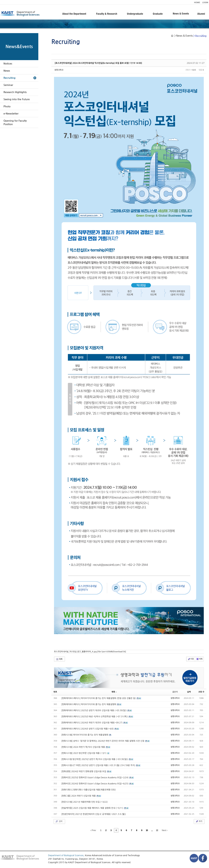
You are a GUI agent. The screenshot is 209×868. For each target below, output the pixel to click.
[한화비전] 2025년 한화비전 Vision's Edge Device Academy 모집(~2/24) (95, 778)
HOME (197, 3)
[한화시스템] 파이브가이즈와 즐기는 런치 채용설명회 (85, 735)
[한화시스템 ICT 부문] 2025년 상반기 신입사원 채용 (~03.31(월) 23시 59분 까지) (99, 765)
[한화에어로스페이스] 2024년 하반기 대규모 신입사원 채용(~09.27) (92, 723)
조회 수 (201, 692)
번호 (55, 692)
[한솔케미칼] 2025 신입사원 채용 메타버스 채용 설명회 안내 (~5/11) (93, 808)
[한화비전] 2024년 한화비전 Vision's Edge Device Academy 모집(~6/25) (95, 784)
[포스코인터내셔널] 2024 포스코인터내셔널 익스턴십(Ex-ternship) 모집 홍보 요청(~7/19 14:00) (98, 63)
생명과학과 (59, 70)
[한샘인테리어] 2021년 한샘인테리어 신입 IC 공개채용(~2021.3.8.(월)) (94, 814)
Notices (8, 64)
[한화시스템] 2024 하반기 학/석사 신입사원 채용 (83, 747)
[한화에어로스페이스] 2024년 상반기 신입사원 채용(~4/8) (88, 729)
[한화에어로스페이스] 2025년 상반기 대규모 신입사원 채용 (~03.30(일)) (94, 710)
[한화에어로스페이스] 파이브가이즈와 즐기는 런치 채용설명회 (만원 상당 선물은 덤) (99, 698)
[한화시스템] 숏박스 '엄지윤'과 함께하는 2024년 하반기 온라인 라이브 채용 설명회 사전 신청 (103, 741)
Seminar (8, 85)
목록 (59, 659)
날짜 (189, 692)
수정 (191, 659)
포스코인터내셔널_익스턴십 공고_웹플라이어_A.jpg (90, 652)
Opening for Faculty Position (15, 123)
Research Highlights (15, 92)
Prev (93, 830)
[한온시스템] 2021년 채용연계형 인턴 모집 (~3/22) (85, 802)
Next (165, 830)
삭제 (199, 659)
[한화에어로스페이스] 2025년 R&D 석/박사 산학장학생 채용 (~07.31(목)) (95, 717)
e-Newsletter (11, 114)
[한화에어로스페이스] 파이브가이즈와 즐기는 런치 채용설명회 (89, 704)
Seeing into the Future (17, 99)
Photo (7, 106)
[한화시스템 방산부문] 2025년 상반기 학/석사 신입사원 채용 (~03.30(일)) (95, 759)
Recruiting (9, 78)
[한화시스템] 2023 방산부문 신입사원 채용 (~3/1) (84, 753)
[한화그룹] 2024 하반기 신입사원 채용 (79, 796)
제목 (114, 692)
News (7, 71)
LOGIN (205, 3)
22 (157, 830)
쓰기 (199, 821)
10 (147, 830)
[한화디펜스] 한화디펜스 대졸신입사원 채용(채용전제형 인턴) (89, 790)
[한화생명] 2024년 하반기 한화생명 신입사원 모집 (84, 771)
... (152, 830)
